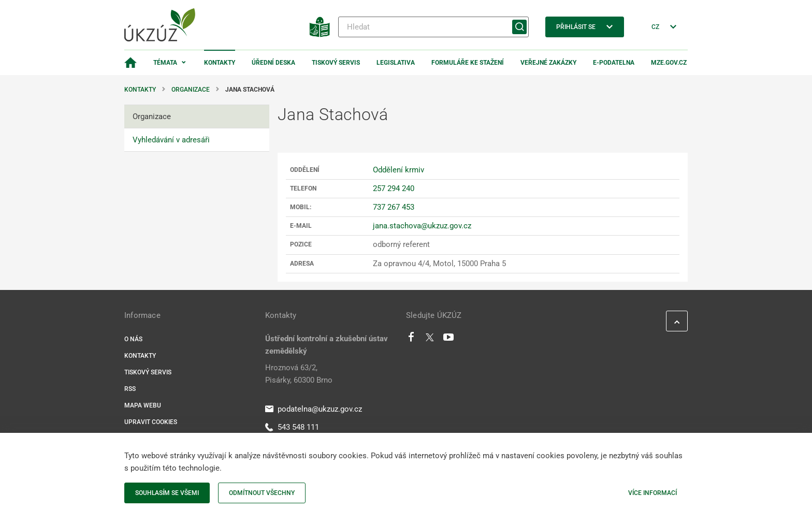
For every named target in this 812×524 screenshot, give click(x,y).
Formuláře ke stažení (468, 63)
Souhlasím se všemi (167, 493)
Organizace (191, 90)
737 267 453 (394, 207)
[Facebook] (411, 340)
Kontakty (220, 63)
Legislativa (396, 63)
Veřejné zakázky (548, 63)
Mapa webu (143, 405)
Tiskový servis (336, 63)
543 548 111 (292, 427)
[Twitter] (430, 340)
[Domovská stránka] (130, 63)
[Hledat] (433, 27)
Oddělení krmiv (398, 170)
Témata (165, 63)
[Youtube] (449, 340)
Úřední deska (273, 63)
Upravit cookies (151, 422)
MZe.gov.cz (669, 63)
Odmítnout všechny (262, 493)
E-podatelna (614, 63)
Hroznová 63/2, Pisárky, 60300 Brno (299, 374)
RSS (130, 389)
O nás (133, 339)
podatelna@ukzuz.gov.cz (314, 409)
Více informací (653, 493)
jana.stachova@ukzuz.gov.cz (422, 226)
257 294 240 (394, 188)
